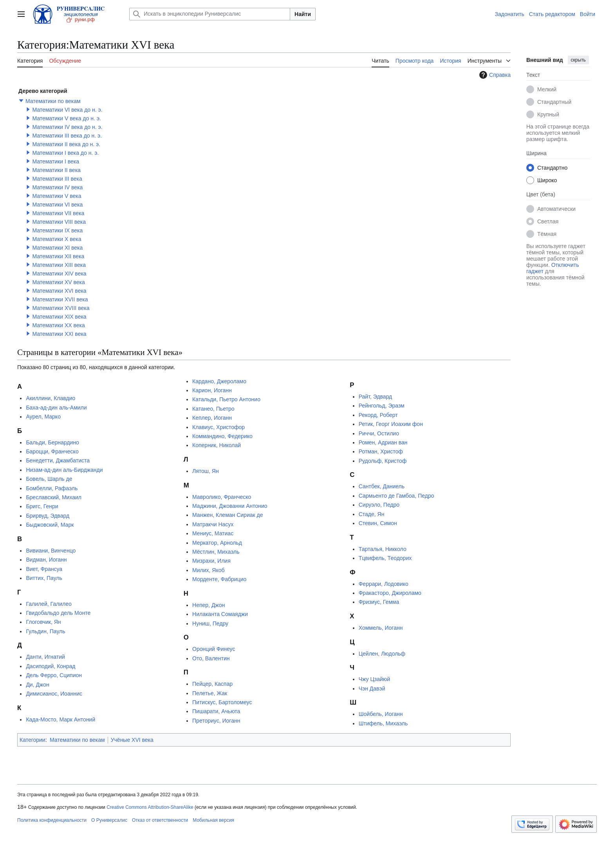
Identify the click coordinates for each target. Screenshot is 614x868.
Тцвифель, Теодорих (385, 558)
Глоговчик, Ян (43, 622)
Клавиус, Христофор (219, 427)
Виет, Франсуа (44, 569)
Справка (494, 75)
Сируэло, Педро (379, 505)
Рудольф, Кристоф (383, 461)
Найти (303, 14)
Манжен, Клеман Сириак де (228, 515)
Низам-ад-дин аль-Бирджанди (64, 470)
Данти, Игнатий (45, 657)
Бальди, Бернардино (52, 442)
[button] (21, 101)
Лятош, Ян (206, 471)
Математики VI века (57, 205)
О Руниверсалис (109, 820)
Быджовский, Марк (50, 525)
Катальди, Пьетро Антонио (226, 399)
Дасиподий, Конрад (51, 666)
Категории (33, 740)
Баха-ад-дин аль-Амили (56, 408)
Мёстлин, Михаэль (216, 552)
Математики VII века (58, 213)
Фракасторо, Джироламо (390, 593)
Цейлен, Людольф (382, 654)
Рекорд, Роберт (378, 415)
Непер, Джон (209, 605)
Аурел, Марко (43, 417)
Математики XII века (58, 256)
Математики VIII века (59, 222)
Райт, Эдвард (376, 397)
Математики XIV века (59, 274)
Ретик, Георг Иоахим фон (391, 424)
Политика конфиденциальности (52, 820)
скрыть (578, 60)
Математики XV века (58, 282)
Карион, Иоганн (212, 390)
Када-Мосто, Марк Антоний (60, 719)
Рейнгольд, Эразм (382, 406)
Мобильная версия (213, 820)
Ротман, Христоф (381, 451)
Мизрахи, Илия (211, 561)
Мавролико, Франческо (222, 497)
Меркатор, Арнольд (217, 543)
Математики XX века (58, 325)
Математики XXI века (59, 334)
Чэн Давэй (372, 689)
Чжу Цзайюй (374, 679)
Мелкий (547, 89)
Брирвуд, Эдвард (48, 516)
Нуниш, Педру (210, 623)
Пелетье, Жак (210, 693)
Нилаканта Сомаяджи (220, 614)
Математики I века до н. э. (65, 153)
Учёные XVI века (132, 740)
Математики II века (56, 170)
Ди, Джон (37, 685)
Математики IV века (57, 187)
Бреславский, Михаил (54, 497)
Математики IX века (57, 230)
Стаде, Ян (372, 514)
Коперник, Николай (217, 445)
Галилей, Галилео (49, 604)
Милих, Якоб (208, 570)
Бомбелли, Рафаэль (52, 488)
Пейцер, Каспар (212, 684)
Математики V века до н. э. (66, 118)
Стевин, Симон (378, 523)
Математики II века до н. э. (66, 144)
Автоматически (556, 209)
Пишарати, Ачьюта (216, 711)
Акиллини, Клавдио (51, 398)
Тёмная (547, 234)
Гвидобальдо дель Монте (58, 613)
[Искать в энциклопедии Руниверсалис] (210, 14)
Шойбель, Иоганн (381, 714)
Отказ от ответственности (160, 820)
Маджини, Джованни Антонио (230, 506)
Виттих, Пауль (44, 578)
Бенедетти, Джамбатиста (58, 460)
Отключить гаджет (553, 268)
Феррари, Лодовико (384, 584)
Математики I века (56, 161)
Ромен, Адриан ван (383, 442)
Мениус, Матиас (213, 533)
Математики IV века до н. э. (67, 127)
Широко (547, 180)
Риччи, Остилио (379, 433)
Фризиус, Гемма (379, 602)
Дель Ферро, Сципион (54, 675)
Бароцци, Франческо (52, 451)
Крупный (548, 114)
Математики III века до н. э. (67, 136)
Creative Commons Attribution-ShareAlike (150, 807)
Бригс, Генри (42, 506)
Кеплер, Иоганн (212, 418)
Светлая (548, 221)
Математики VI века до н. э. (67, 110)
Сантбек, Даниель (382, 486)
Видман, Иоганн (46, 560)
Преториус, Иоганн (216, 721)
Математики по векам (53, 101)
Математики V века (57, 196)
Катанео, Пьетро (213, 409)
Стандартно (552, 168)
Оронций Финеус (214, 649)
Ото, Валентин (211, 658)
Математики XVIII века (61, 308)
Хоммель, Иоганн (381, 628)
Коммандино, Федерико (222, 436)
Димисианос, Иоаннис (54, 694)
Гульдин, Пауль (45, 631)
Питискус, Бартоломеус (222, 702)
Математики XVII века (60, 299)
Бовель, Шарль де (49, 479)
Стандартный (554, 102)
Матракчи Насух (213, 524)
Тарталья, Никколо (383, 549)
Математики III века (57, 179)
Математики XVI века (59, 291)
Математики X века (57, 239)
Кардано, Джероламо (219, 381)
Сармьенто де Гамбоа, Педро (396, 496)
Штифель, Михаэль (383, 723)
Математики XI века (57, 248)
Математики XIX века (59, 317)
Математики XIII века (59, 265)
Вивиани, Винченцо (51, 551)
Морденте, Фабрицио (219, 579)
